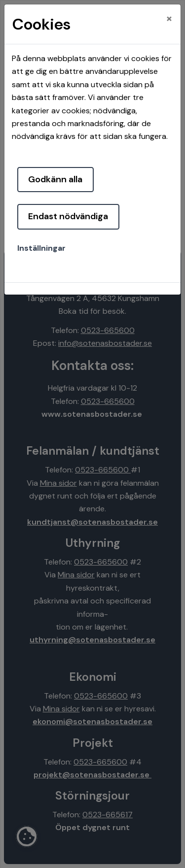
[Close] (169, 18)
